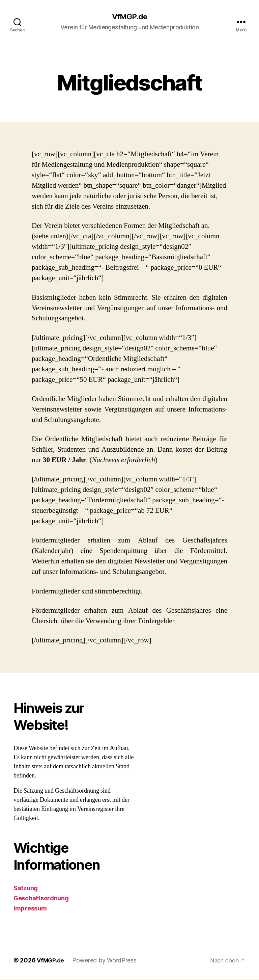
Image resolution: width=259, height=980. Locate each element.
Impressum (30, 909)
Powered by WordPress (106, 961)
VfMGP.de (129, 17)
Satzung (26, 889)
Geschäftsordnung (41, 899)
